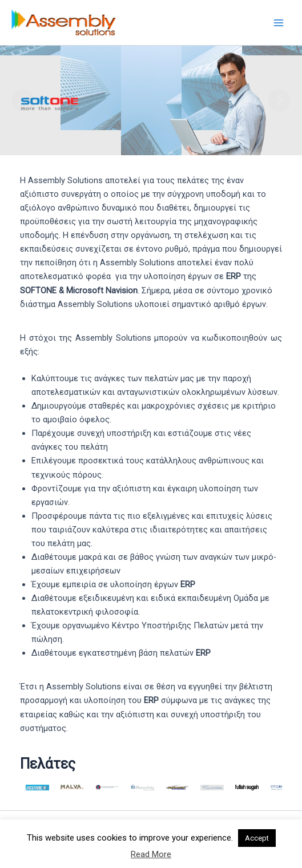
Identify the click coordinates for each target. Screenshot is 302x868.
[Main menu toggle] (279, 23)
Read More (151, 854)
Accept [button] (257, 838)
